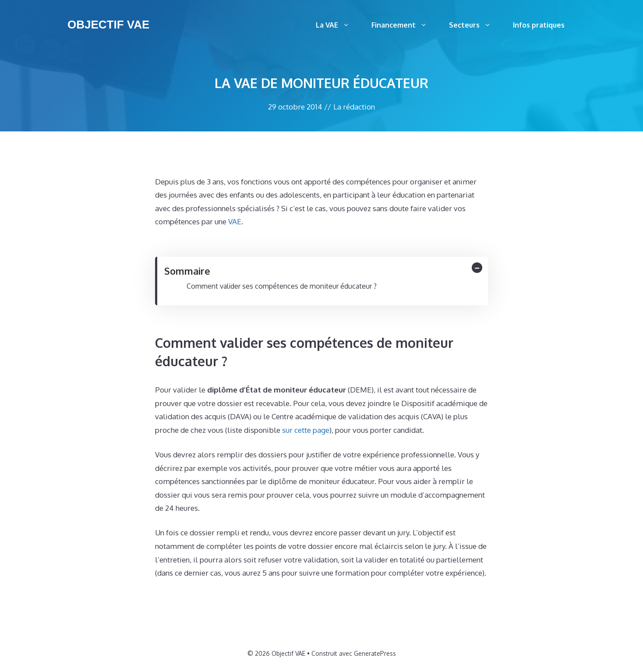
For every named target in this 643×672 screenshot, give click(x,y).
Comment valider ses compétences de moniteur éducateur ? (282, 286)
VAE (235, 221)
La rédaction (354, 107)
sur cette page (306, 430)
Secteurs (475, 25)
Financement (405, 25)
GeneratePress (375, 653)
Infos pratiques (539, 25)
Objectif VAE (108, 25)
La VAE (338, 25)
